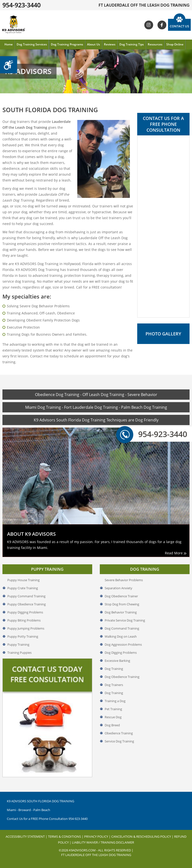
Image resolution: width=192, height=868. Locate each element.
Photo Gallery (163, 334)
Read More (176, 553)
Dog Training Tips (132, 44)
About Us (94, 44)
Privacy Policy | (98, 836)
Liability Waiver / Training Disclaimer (103, 842)
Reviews (110, 44)
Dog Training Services (32, 44)
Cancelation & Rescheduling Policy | (143, 836)
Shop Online (175, 44)
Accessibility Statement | (27, 836)
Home (9, 44)
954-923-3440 (157, 434)
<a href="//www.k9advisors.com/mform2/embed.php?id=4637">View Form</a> (163, 226)
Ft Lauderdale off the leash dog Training (96, 855)
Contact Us (179, 26)
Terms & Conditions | (66, 836)
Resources (155, 44)
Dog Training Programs (67, 44)
